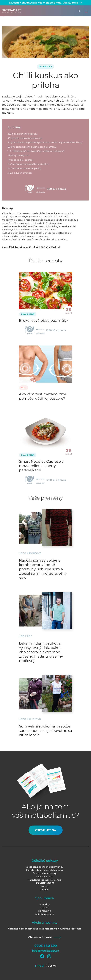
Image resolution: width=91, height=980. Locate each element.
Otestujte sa (72, 3)
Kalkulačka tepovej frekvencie (45, 880)
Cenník (45, 890)
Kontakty (45, 904)
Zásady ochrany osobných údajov (45, 870)
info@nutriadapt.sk (46, 951)
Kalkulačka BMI (45, 877)
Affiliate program (44, 914)
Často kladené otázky (44, 873)
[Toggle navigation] (86, 11)
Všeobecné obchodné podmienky (44, 867)
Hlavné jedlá (45, 67)
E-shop (44, 886)
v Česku (51, 966)
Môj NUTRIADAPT (44, 883)
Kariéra (44, 908)
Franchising (44, 911)
